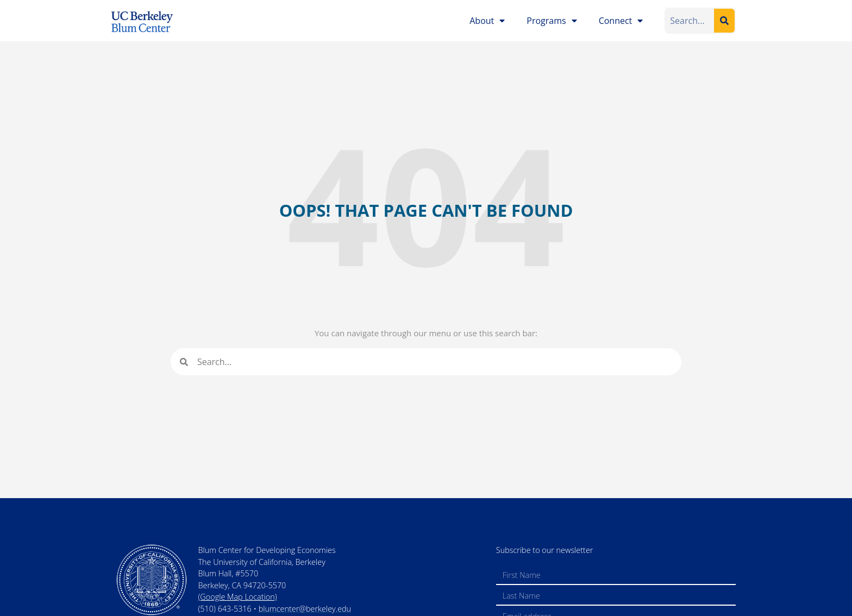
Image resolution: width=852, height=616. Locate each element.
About (487, 21)
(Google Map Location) (237, 597)
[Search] (724, 21)
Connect (621, 21)
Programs (552, 21)
